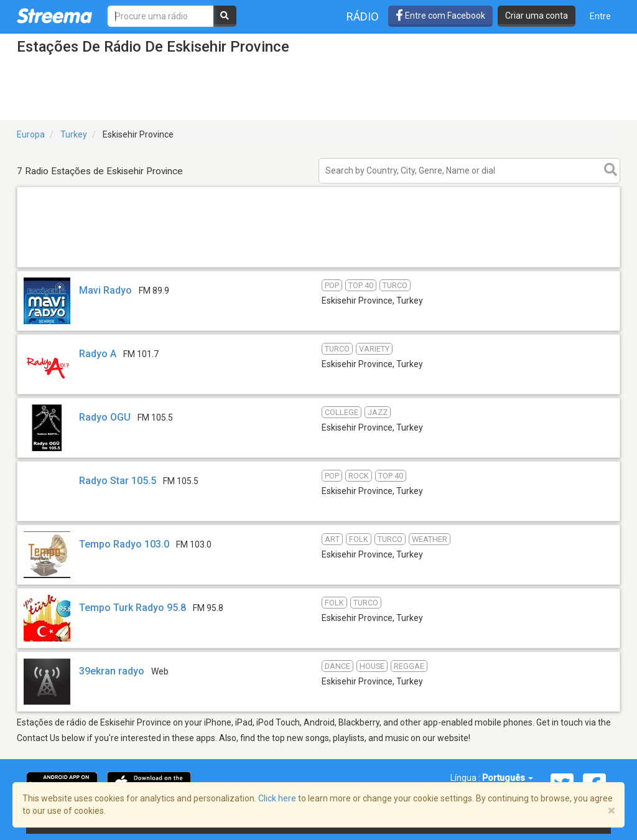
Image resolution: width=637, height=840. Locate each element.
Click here (277, 798)
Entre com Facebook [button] (440, 16)
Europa (31, 134)
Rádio (363, 16)
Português (508, 778)
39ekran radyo (112, 671)
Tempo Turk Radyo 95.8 (133, 608)
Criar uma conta (537, 16)
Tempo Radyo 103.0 (124, 544)
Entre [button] (600, 16)
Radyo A (98, 354)
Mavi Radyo (107, 290)
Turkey (74, 134)
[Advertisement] (318, 267)
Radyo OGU (105, 417)
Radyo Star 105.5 (118, 481)
